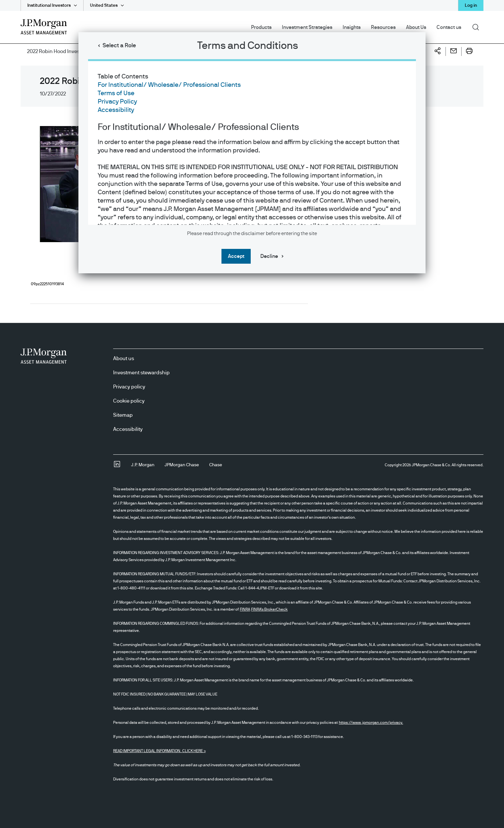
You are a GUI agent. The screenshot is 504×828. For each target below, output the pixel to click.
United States (104, 5)
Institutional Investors (49, 5)
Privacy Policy (117, 102)
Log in (471, 5)
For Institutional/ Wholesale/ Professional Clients (169, 85)
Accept (236, 256)
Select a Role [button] (119, 46)
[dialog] (252, 414)
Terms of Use (116, 93)
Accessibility (116, 110)
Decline (269, 256)
